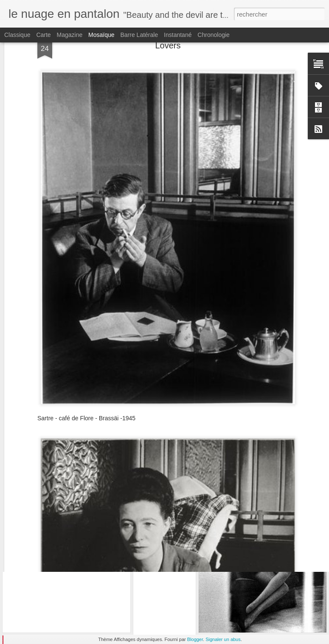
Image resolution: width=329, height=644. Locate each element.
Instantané (178, 35)
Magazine (70, 35)
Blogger (195, 639)
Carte (43, 35)
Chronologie (214, 35)
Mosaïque (101, 35)
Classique (17, 35)
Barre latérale (139, 35)
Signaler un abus (223, 639)
